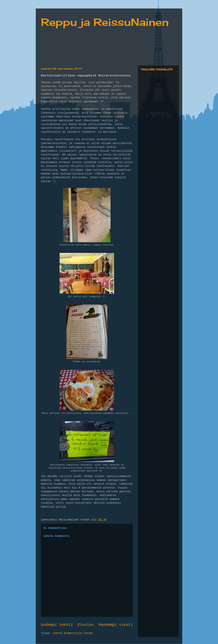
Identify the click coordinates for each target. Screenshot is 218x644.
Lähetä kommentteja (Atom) (73, 633)
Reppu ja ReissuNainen (105, 22)
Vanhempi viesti (116, 625)
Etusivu (86, 625)
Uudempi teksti (57, 625)
